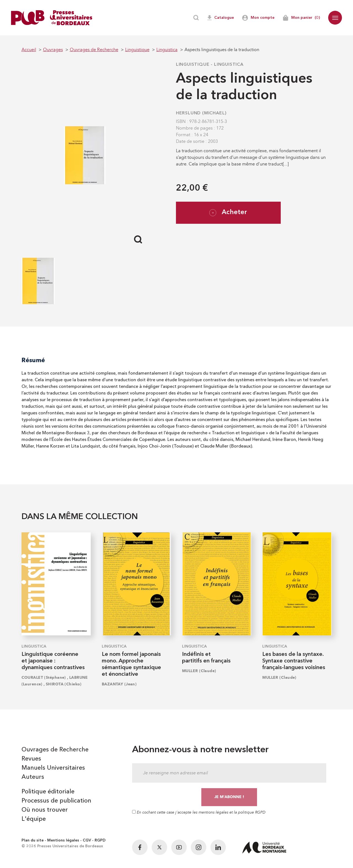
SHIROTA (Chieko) (64, 684)
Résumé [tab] (33, 360)
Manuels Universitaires (53, 768)
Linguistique (193, 65)
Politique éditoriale (48, 792)
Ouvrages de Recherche (55, 750)
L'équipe (34, 819)
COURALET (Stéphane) (44, 678)
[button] (335, 18)
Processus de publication (56, 801)
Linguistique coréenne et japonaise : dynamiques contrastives (53, 661)
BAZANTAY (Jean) (119, 684)
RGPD (100, 840)
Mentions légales (63, 840)
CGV (87, 840)
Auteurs (33, 777)
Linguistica (229, 65)
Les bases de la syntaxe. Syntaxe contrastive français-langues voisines (294, 661)
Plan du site (33, 840)
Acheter (228, 213)
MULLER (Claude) (199, 671)
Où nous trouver (45, 810)
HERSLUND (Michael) (201, 113)
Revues (31, 759)
